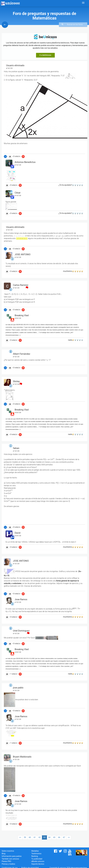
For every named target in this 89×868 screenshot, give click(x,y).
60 (30, 837)
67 (64, 837)
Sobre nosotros (8, 851)
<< (20, 837)
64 (49, 837)
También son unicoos (10, 859)
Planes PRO (6, 861)
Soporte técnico (38, 864)
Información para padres (12, 856)
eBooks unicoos (38, 861)
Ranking (35, 856)
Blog (4, 854)
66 (59, 837)
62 (40, 837)
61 (35, 837)
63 (44, 837)
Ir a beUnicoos (45, 55)
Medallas (35, 851)
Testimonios (36, 854)
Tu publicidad (37, 859)
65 (54, 837)
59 (25, 837)
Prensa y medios (8, 864)
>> (69, 837)
